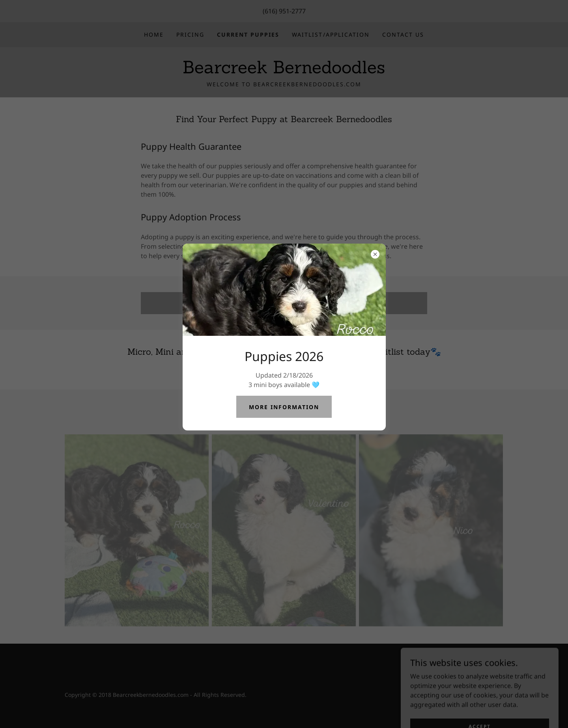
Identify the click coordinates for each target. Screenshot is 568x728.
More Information (284, 407)
